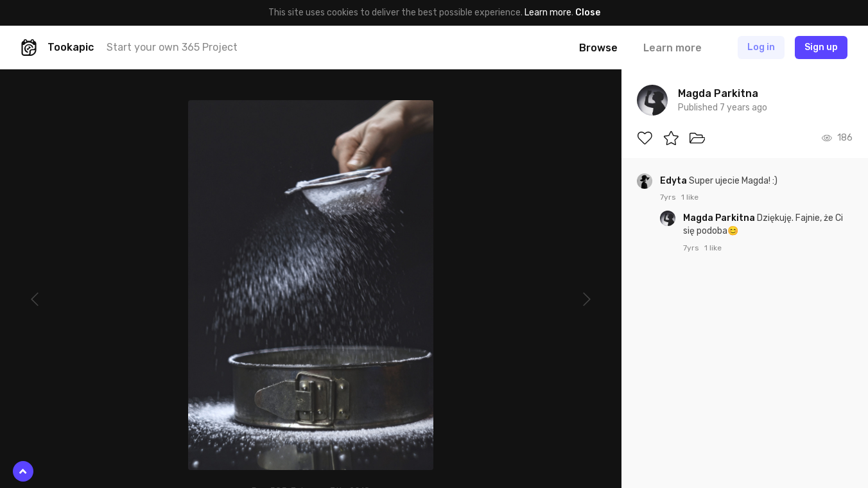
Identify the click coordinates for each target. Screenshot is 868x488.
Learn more (548, 13)
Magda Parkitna (720, 218)
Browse (598, 48)
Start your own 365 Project (172, 47)
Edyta (674, 181)
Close (588, 13)
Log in (761, 47)
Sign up (821, 47)
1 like (690, 197)
